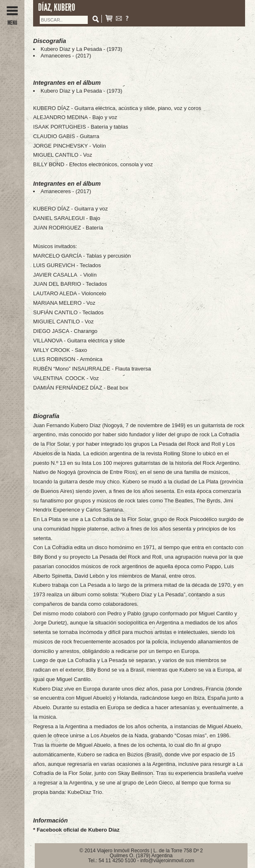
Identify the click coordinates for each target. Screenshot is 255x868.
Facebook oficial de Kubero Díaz (78, 830)
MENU (12, 20)
